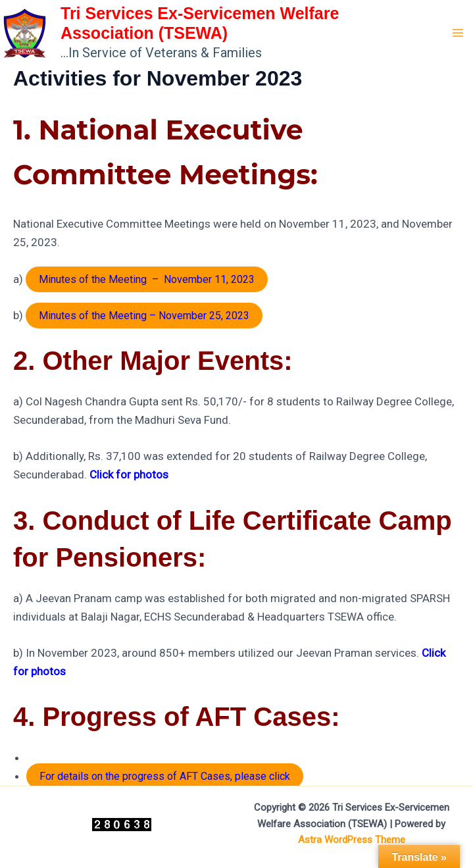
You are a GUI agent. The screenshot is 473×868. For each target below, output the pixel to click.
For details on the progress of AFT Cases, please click (165, 776)
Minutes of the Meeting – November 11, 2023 (147, 279)
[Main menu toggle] (459, 33)
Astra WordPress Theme (352, 840)
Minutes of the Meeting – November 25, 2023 (144, 316)
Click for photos (129, 474)
